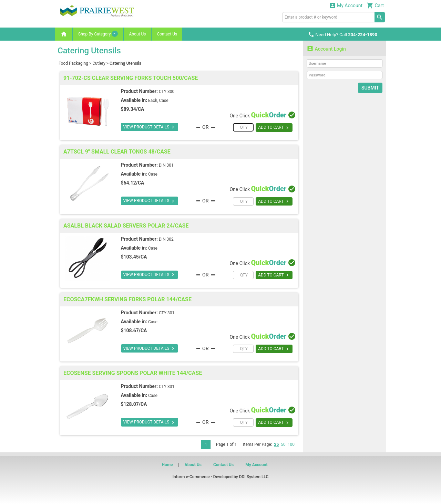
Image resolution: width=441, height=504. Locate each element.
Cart (375, 5)
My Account (346, 5)
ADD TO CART (274, 128)
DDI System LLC (254, 477)
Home (167, 465)
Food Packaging (73, 63)
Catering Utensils (125, 63)
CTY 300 (167, 92)
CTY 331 (167, 387)
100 (291, 444)
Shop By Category (98, 34)
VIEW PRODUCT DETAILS (150, 127)
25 (276, 444)
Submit (370, 88)
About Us (137, 34)
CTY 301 (167, 313)
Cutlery (99, 63)
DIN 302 (166, 239)
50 (283, 444)
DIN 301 (166, 165)
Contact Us (167, 34)
